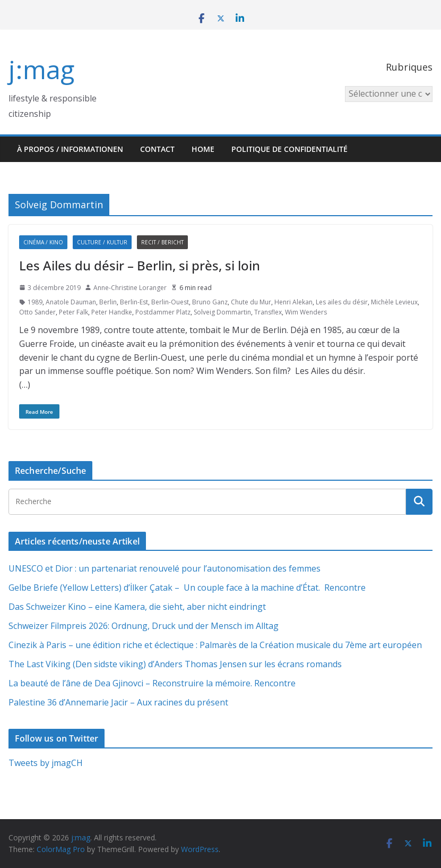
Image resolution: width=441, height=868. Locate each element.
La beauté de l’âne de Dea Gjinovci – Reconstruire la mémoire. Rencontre (152, 683)
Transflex (268, 312)
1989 (35, 302)
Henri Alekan (293, 302)
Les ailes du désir (342, 302)
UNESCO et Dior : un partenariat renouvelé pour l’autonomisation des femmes (165, 568)
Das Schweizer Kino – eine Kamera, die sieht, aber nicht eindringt (137, 607)
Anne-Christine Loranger (130, 288)
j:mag (41, 69)
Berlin (108, 302)
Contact (157, 149)
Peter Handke (112, 312)
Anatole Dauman (71, 302)
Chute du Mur (251, 302)
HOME (203, 149)
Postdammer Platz (163, 312)
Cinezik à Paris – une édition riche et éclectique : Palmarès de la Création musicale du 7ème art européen (215, 645)
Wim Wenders (306, 312)
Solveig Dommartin (222, 312)
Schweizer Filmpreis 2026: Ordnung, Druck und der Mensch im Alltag (144, 626)
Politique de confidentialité (289, 149)
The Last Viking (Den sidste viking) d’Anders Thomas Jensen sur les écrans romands (175, 664)
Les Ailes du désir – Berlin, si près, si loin (140, 265)
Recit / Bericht (162, 242)
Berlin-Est (134, 302)
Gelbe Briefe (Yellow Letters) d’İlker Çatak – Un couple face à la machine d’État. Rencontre (187, 588)
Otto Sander (37, 312)
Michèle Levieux (394, 302)
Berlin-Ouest (170, 302)
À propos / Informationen (70, 149)
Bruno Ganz (210, 302)
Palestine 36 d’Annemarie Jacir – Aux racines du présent (118, 702)
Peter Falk (73, 312)
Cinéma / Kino (43, 242)
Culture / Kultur (102, 242)
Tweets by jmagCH (46, 763)
